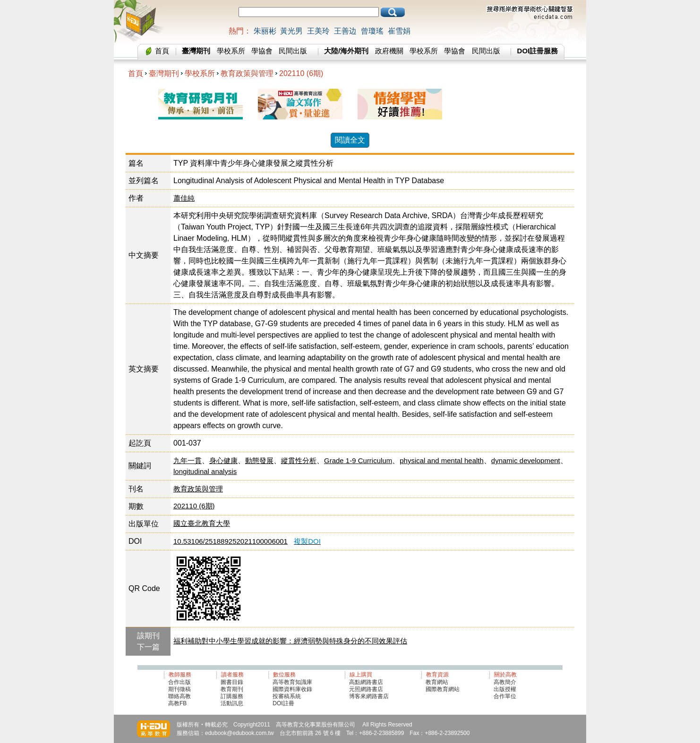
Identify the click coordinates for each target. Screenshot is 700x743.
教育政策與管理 (247, 73)
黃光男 (291, 31)
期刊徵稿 (179, 689)
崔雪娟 (399, 31)
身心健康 (223, 460)
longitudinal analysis (205, 471)
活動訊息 (232, 703)
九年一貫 (188, 460)
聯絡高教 (179, 696)
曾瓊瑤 (372, 31)
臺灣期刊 (164, 73)
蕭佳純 (184, 198)
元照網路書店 (366, 689)
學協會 (262, 51)
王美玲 (318, 31)
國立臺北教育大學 (202, 523)
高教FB (177, 703)
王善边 (345, 31)
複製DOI (307, 541)
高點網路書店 (367, 682)
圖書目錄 (232, 682)
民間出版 (293, 51)
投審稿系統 (287, 696)
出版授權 (505, 689)
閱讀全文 (350, 140)
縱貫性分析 (299, 460)
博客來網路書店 (369, 696)
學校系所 (231, 51)
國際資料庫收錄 (292, 689)
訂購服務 (232, 696)
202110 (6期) (301, 73)
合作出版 (179, 682)
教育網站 (437, 682)
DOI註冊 (283, 703)
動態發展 (259, 460)
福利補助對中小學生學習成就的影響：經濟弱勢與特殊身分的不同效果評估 (290, 641)
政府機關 (389, 51)
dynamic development (526, 460)
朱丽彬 (265, 31)
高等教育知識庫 (292, 682)
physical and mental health (442, 460)
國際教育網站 (443, 689)
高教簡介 (505, 682)
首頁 (162, 51)
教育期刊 (232, 689)
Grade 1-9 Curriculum (358, 460)
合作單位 (505, 696)
